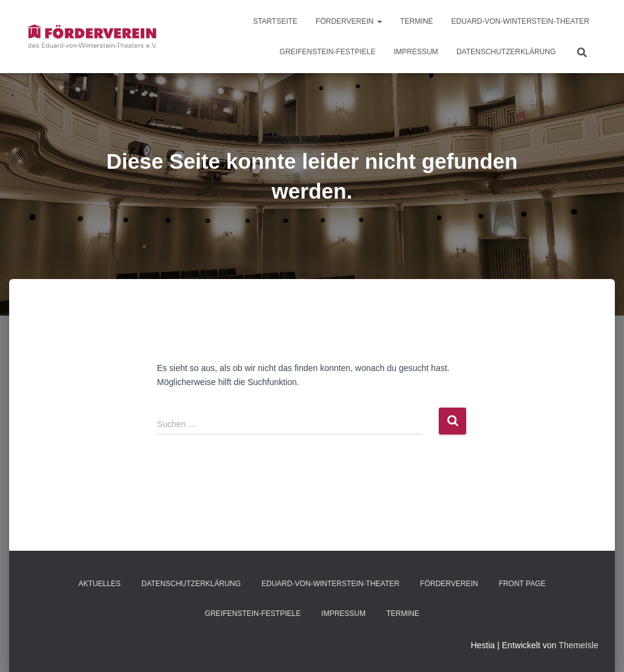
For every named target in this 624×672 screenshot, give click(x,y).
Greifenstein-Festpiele (328, 52)
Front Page (522, 584)
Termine (417, 21)
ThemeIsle (579, 645)
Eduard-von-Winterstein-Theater (520, 21)
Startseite (275, 21)
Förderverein (349, 21)
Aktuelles (100, 584)
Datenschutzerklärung (506, 52)
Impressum (416, 52)
